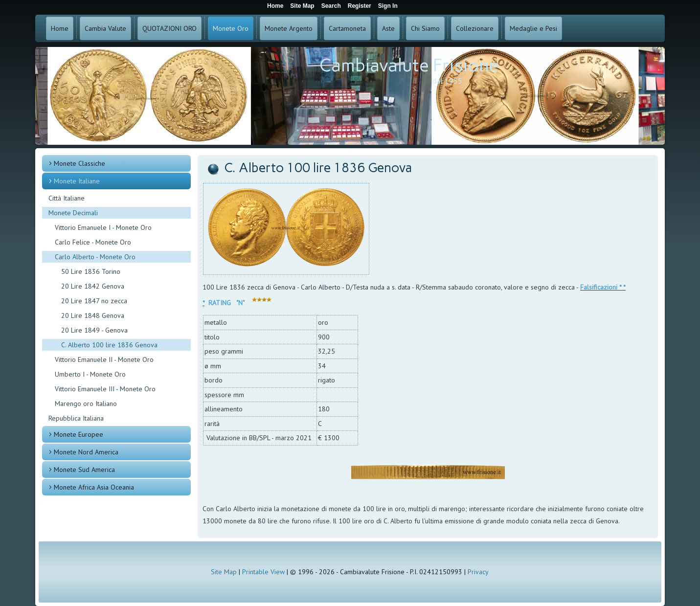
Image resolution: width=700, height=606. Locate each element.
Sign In (388, 6)
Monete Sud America (84, 470)
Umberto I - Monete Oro (90, 374)
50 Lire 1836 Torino (91, 271)
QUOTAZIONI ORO (169, 28)
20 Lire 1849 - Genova (94, 330)
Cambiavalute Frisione (409, 65)
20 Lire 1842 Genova (93, 286)
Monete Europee (79, 434)
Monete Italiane (77, 181)
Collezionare (475, 28)
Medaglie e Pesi (533, 28)
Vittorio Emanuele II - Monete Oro (104, 359)
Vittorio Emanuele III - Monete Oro (105, 389)
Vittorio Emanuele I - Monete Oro (103, 227)
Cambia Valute (105, 28)
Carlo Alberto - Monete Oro (95, 257)
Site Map (224, 572)
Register (360, 6)
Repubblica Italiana (76, 418)
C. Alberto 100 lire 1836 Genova (109, 345)
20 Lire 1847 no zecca (94, 301)
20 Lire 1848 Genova (93, 315)
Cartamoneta (347, 28)
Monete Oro (231, 28)
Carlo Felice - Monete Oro (93, 242)
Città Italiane (67, 198)
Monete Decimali (73, 213)
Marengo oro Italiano (86, 404)
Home (60, 28)
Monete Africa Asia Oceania (94, 487)
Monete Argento (289, 28)
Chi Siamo (425, 28)
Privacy (478, 572)
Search (331, 6)
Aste (388, 28)
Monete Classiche (79, 163)
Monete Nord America (86, 452)
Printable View (263, 572)
